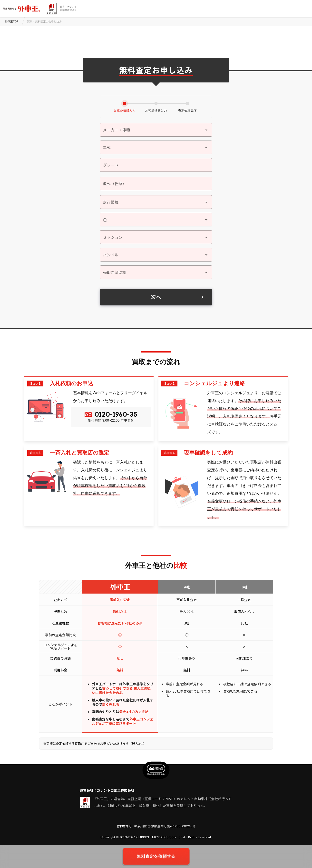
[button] (156, 147)
